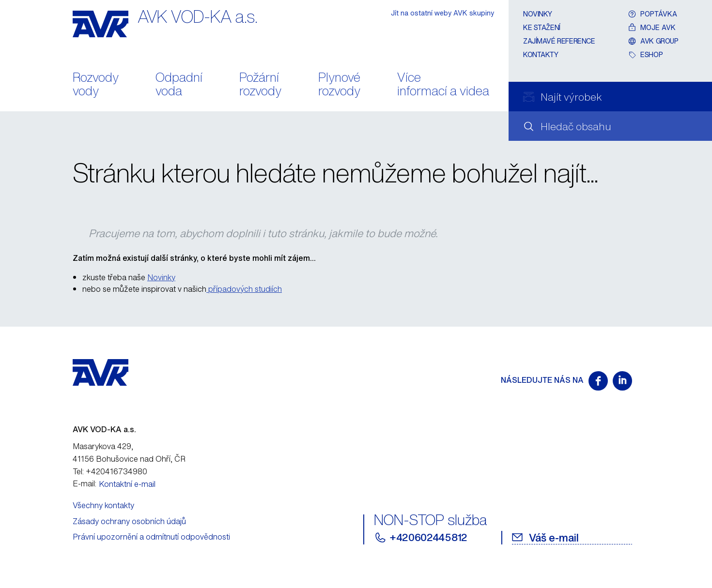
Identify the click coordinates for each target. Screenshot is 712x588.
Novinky (538, 14)
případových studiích (244, 289)
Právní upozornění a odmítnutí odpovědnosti (151, 537)
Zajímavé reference (559, 41)
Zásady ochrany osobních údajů (129, 521)
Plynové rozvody (339, 85)
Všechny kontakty (103, 505)
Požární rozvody (260, 85)
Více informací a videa (443, 85)
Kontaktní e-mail (127, 484)
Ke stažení (542, 27)
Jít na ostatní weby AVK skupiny (442, 13)
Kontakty (541, 54)
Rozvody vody (96, 85)
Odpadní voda (179, 85)
